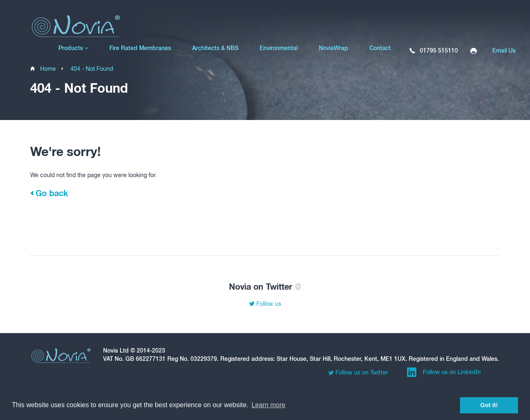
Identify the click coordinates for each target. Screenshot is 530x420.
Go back (49, 193)
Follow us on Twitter (358, 373)
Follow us (265, 304)
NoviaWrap (334, 48)
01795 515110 (434, 51)
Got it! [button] (489, 405)
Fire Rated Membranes (140, 48)
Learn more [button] (268, 405)
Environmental (279, 48)
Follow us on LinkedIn (444, 372)
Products (73, 48)
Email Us (504, 50)
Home (48, 69)
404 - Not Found (92, 69)
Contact (380, 48)
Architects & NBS (215, 48)
